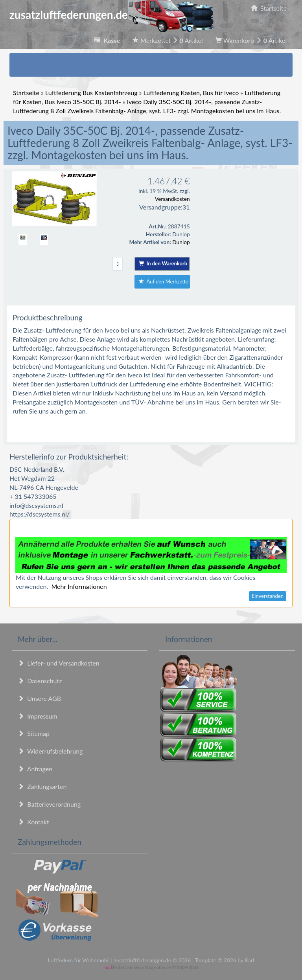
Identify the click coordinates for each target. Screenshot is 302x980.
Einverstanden (268, 596)
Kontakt (33, 822)
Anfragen (35, 769)
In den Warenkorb (163, 263)
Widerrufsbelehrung (50, 751)
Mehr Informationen (79, 586)
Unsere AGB (39, 698)
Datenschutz (40, 681)
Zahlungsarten (42, 786)
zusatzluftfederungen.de (111, 15)
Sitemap (34, 733)
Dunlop (181, 242)
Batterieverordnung (49, 804)
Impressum (38, 716)
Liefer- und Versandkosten (59, 663)
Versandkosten (172, 199)
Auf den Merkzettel (164, 281)
